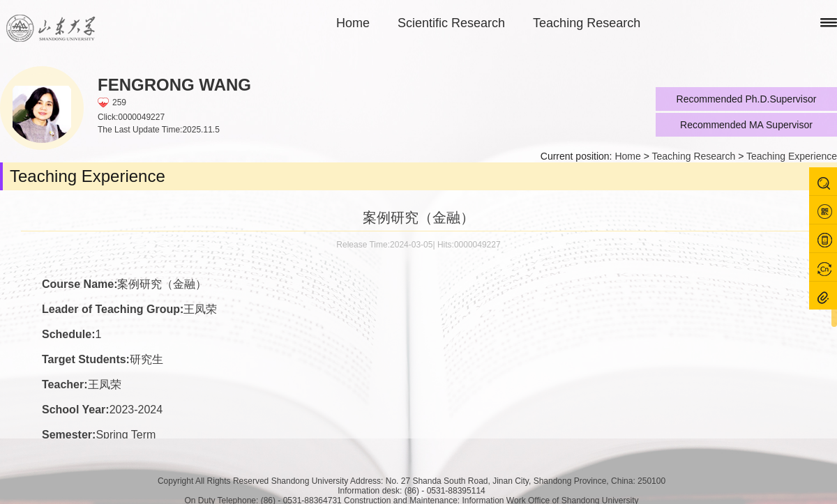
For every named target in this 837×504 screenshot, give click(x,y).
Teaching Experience (792, 156)
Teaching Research (587, 23)
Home (353, 23)
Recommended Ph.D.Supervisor (747, 99)
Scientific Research (451, 23)
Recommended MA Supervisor (746, 125)
